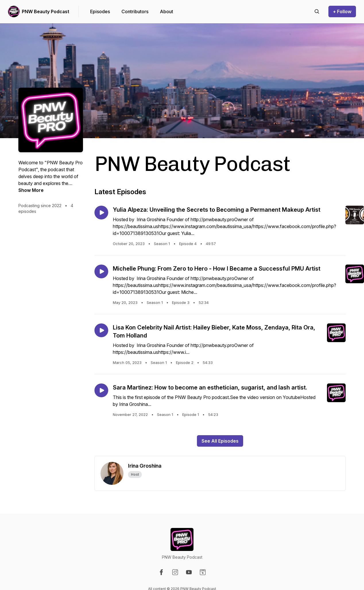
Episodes (100, 11)
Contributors (135, 11)
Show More (31, 190)
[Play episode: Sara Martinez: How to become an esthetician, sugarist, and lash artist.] (101, 390)
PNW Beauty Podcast (45, 11)
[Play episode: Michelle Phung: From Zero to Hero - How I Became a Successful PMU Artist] (101, 271)
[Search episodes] (317, 11)
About (166, 11)
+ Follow (342, 11)
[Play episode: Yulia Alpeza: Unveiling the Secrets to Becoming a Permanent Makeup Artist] (101, 213)
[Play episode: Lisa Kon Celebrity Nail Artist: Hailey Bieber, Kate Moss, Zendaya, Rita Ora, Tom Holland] (101, 330)
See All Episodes (220, 441)
